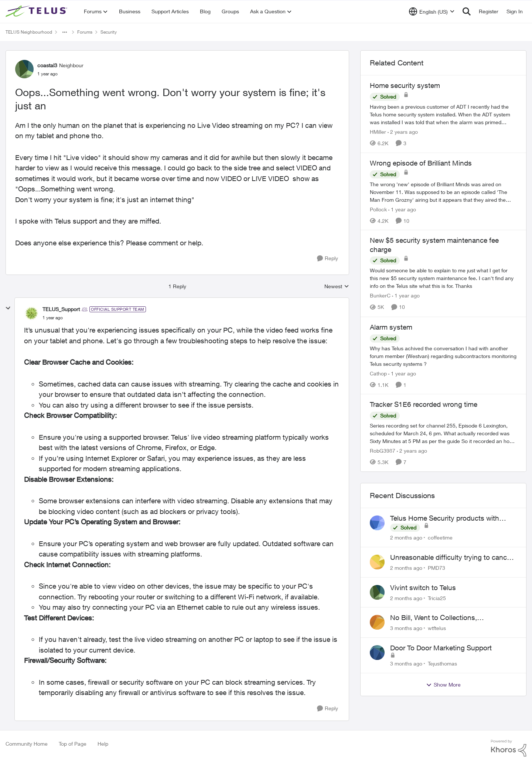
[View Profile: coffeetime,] (377, 523)
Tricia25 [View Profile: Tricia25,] (437, 598)
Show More (443, 685)
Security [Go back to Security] (109, 32)
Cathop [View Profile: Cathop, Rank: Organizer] (378, 373)
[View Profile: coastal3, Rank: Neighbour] (24, 69)
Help (103, 744)
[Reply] (328, 258)
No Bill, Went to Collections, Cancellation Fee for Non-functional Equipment (446, 618)
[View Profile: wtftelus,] (377, 622)
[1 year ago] (402, 209)
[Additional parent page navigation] (65, 32)
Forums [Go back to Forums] (85, 32)
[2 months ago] (406, 537)
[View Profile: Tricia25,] (377, 592)
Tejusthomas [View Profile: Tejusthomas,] (442, 663)
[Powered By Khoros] (509, 748)
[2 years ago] (403, 132)
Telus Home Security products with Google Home (445, 518)
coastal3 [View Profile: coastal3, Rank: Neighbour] (47, 65)
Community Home (27, 744)
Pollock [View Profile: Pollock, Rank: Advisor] (378, 209)
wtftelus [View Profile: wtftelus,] (437, 628)
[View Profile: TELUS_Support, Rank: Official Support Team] (31, 313)
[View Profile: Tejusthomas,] (377, 653)
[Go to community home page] (37, 11)
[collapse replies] (8, 308)
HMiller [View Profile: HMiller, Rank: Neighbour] (378, 132)
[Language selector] (432, 11)
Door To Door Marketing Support (441, 648)
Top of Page (73, 744)
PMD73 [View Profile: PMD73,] (436, 568)
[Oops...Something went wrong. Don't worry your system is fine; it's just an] (53, 318)
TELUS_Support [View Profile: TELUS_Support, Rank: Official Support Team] (61, 309)
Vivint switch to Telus (423, 588)
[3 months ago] (406, 628)
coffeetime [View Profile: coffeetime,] (440, 537)
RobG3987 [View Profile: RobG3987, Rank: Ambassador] (383, 451)
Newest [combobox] (337, 287)
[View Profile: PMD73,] (377, 562)
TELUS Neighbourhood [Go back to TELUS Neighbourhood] (29, 32)
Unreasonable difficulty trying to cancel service (451, 558)
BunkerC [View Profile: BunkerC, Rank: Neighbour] (380, 296)
